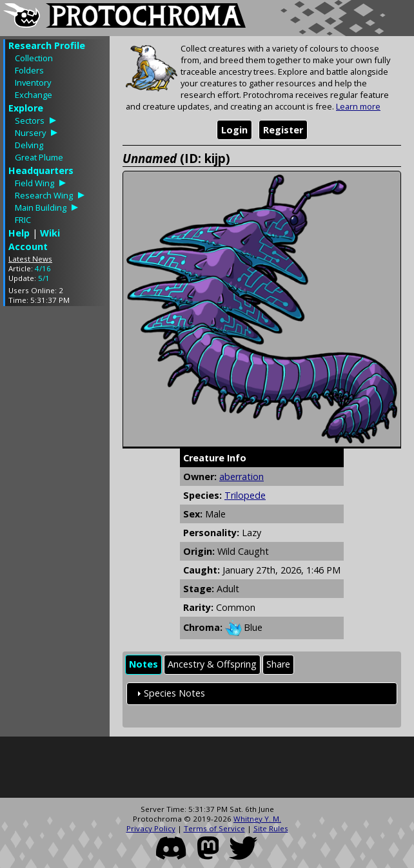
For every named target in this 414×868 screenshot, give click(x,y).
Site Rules (271, 828)
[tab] (143, 665)
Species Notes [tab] (169, 693)
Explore (26, 108)
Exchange (34, 95)
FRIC (23, 220)
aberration (241, 477)
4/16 (43, 268)
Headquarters (41, 170)
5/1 (44, 278)
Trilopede (245, 495)
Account (28, 246)
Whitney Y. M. (257, 819)
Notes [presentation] (143, 664)
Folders (29, 70)
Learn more (358, 106)
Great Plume (39, 157)
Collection (34, 58)
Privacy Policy (151, 828)
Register (283, 130)
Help (19, 233)
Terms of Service (214, 828)
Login (234, 130)
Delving (29, 145)
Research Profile (47, 45)
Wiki (50, 233)
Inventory (33, 82)
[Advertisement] (55, 509)
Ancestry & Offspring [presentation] (212, 664)
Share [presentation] (278, 664)
